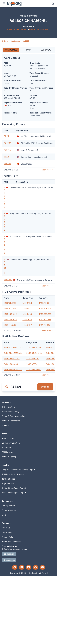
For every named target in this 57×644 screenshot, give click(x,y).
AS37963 (4, 222)
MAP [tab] (28, 50)
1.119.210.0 (27, 325)
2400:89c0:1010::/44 (13, 353)
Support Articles (9, 510)
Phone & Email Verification (13, 416)
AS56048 (8, 280)
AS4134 (7, 136)
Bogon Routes (8, 483)
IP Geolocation (8, 407)
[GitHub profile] (36, 567)
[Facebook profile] (15, 567)
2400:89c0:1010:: (34, 353)
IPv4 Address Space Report (14, 488)
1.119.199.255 (45, 309)
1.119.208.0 (27, 320)
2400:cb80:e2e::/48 (13, 370)
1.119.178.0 (27, 303)
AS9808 (7, 164)
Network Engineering (11, 421)
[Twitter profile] (22, 567)
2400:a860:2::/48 (12, 359)
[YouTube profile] (42, 567)
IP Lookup (6, 447)
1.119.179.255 (45, 303)
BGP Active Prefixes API (40, 29)
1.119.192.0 (27, 309)
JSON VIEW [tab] (46, 50)
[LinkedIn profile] (29, 567)
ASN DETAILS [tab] (11, 50)
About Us (6, 528)
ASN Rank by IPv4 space (13, 474)
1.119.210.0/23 (10, 325)
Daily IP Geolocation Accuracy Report (18, 470)
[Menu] (4, 4)
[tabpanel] (28, 216)
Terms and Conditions (11, 542)
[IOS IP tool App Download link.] (28, 554)
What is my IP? (8, 438)
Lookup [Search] (45, 387)
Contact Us (7, 532)
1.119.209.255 (45, 320)
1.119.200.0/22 (10, 314)
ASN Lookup (7, 452)
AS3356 (7, 150)
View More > (48, 170)
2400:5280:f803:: (34, 347)
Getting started (8, 506)
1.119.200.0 (27, 314)
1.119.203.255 (45, 314)
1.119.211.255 (45, 325)
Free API (6, 425)
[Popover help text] (24, 124)
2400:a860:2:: (33, 359)
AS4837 (7, 143)
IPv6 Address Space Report (14, 493)
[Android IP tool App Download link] (28, 560)
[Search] (53, 4)
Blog (4, 515)
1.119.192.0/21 (10, 309)
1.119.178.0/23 (10, 303)
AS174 (7, 157)
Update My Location (11, 443)
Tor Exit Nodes (8, 479)
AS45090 (4, 245)
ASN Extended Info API (17, 29)
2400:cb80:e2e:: (34, 370)
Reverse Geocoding (10, 411)
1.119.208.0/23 (10, 320)
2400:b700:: (32, 364)
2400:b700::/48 (11, 364)
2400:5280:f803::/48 (13, 347)
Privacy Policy (8, 537)
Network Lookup (9, 457)
